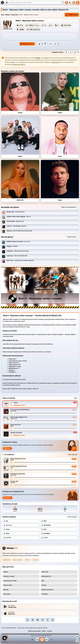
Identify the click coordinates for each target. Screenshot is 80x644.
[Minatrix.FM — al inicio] (2, 3)
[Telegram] (33, 620)
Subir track (7, 448)
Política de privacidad (34, 631)
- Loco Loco (18, 242)
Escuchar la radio (19, 405)
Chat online (7, 594)
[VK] (53, 620)
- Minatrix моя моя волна (18, 251)
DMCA (44, 631)
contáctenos (55, 62)
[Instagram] (43, 620)
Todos (76, 398)
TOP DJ (27, 560)
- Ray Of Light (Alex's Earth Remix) (19, 231)
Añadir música (72, 15)
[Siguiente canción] (47, 639)
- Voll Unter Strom (16, 212)
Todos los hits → (72, 237)
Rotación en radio (9, 576)
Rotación (36, 560)
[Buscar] (37, 3)
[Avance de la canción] (45, 413)
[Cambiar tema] (68, 3)
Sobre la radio (8, 585)
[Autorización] (78, 3)
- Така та (19, 217)
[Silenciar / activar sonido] (77, 637)
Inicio (3, 15)
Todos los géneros (72, 517)
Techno (45, 538)
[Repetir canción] (33, 639)
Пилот (16, 403)
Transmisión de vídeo (10, 581)
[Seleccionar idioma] (74, 3)
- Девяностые (15, 221)
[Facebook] (48, 620)
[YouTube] (38, 620)
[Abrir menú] (7, 3)
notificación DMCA (19, 64)
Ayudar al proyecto (47, 590)
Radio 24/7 (7, 560)
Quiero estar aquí (73, 455)
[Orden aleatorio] (51, 639)
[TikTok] (28, 620)
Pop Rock (7, 538)
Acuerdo (50, 631)
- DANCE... (13, 246)
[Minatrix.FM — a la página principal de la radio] (10, 548)
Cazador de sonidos (16, 433)
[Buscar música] (63, 3)
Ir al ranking (7, 498)
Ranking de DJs (46, 576)
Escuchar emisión (20, 435)
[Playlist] (77, 641)
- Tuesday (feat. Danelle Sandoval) (20, 260)
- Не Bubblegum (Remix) (16, 226)
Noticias (6, 590)
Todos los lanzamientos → (69, 207)
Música (8, 15)
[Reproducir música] (42, 639)
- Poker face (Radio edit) (17, 256)
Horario (44, 585)
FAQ (43, 581)
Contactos (45, 594)
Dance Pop (15, 15)
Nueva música (18, 560)
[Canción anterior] (37, 639)
